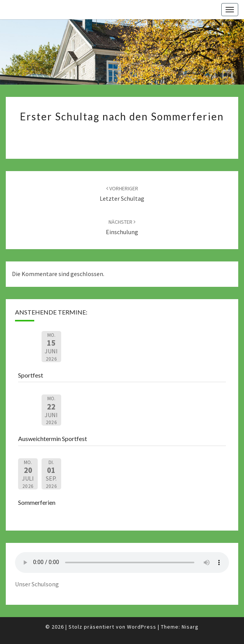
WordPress (142, 627)
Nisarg (190, 627)
